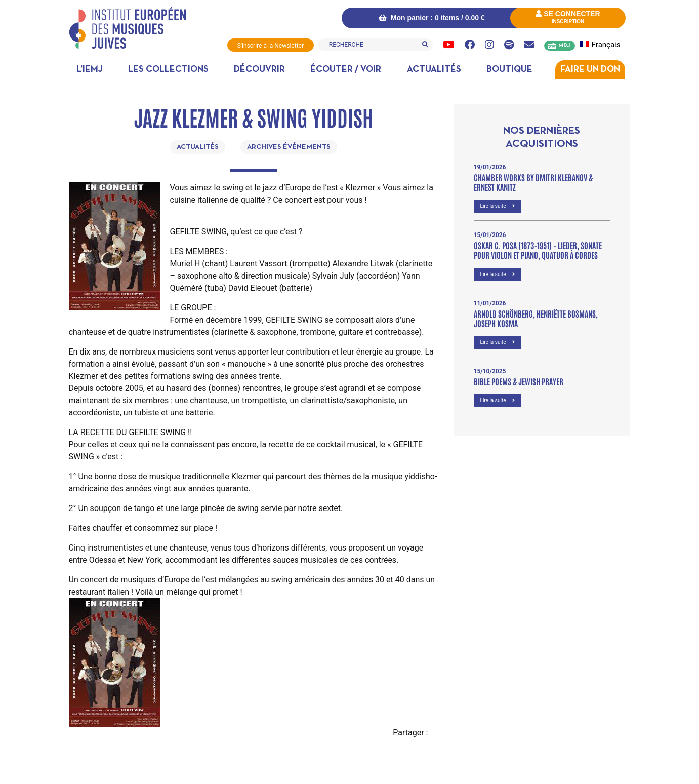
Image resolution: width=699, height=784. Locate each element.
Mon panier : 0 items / (430, 18)
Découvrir (259, 69)
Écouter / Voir (346, 69)
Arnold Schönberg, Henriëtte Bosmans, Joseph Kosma (536, 317)
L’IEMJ (90, 69)
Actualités (434, 69)
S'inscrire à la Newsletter (270, 46)
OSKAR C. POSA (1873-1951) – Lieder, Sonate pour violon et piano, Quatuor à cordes (538, 249)
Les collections (168, 69)
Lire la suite (498, 205)
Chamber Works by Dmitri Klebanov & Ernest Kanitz (533, 181)
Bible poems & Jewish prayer (519, 381)
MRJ (564, 46)
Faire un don (590, 69)
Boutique (509, 69)
